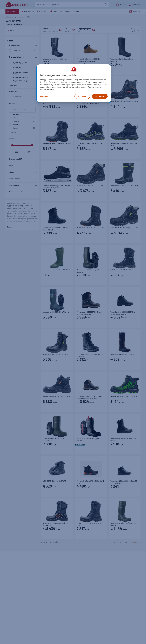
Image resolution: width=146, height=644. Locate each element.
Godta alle (100, 96)
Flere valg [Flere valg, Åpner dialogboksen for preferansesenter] (44, 96)
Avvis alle (82, 96)
